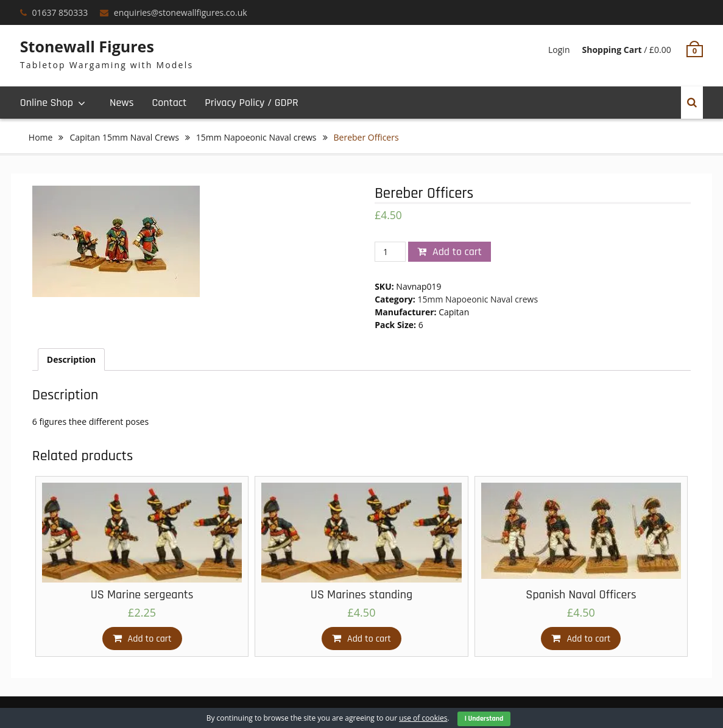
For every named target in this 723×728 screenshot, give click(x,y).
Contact (169, 103)
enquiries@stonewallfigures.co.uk (181, 12)
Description (72, 359)
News (122, 103)
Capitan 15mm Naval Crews (124, 137)
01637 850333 (60, 12)
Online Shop (47, 103)
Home (41, 137)
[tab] (72, 359)
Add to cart (457, 252)
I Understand (484, 719)
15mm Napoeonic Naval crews (256, 137)
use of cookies (423, 718)
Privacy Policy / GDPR (251, 103)
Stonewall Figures (87, 46)
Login (559, 50)
